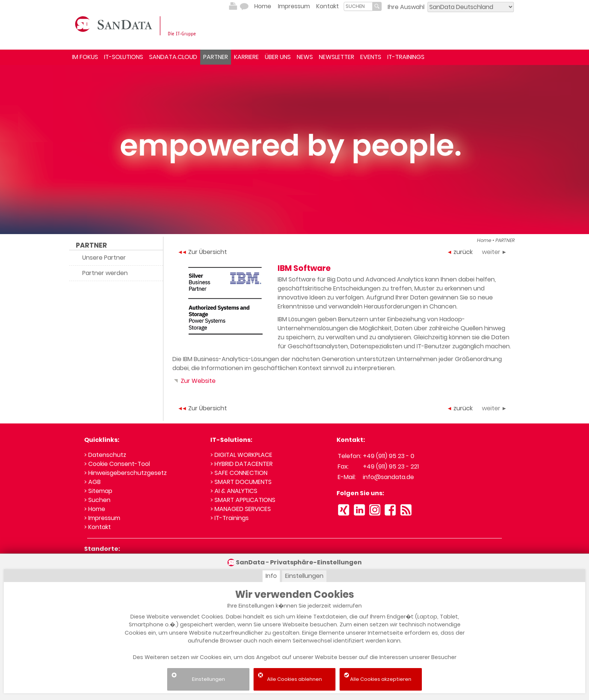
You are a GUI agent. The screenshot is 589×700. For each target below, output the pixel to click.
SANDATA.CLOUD (173, 57)
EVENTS (371, 57)
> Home (95, 509)
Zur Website (194, 381)
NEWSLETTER (337, 57)
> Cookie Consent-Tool (117, 464)
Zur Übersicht (203, 252)
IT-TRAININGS (406, 57)
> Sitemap (98, 491)
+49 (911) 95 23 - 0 (389, 456)
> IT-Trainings (230, 518)
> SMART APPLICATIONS (243, 500)
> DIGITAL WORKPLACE (241, 455)
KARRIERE (246, 57)
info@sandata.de (388, 477)
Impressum (294, 6)
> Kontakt (97, 527)
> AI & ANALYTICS (234, 491)
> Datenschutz (105, 455)
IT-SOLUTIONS (124, 57)
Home (263, 6)
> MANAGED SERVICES (241, 509)
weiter (494, 252)
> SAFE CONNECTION (239, 473)
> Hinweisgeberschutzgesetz (125, 473)
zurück (460, 252)
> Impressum (102, 518)
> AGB (92, 482)
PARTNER (216, 57)
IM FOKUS (85, 57)
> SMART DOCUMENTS (241, 482)
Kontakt (328, 6)
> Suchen (97, 500)
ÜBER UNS (278, 57)
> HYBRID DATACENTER (242, 464)
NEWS (305, 57)
